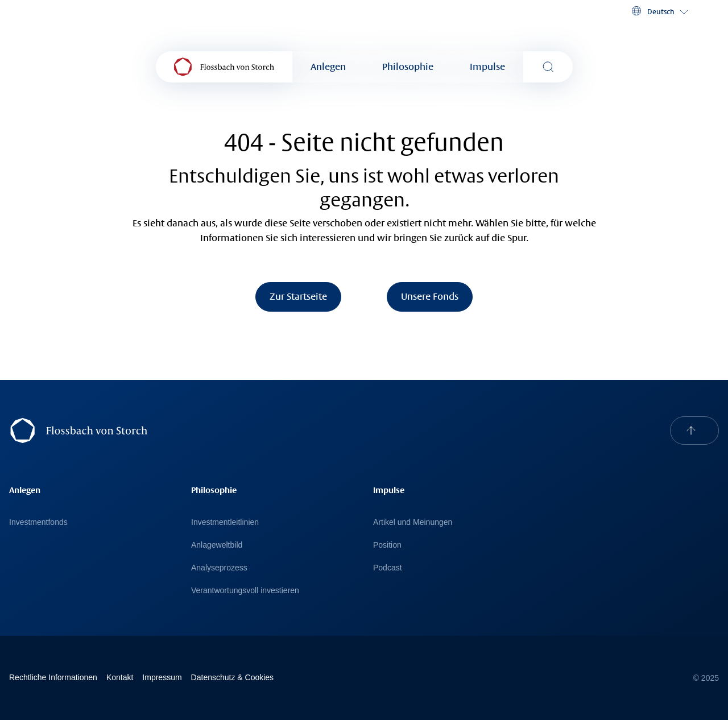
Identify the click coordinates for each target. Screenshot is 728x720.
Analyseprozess (219, 568)
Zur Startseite (298, 297)
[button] (659, 11)
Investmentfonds (38, 522)
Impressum (162, 677)
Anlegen (328, 67)
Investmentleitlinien (225, 522)
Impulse (487, 67)
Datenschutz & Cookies (233, 677)
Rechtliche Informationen (53, 677)
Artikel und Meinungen (413, 522)
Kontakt (120, 677)
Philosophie (408, 67)
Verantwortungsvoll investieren (245, 590)
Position (387, 545)
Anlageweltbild (217, 545)
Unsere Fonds (430, 297)
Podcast (388, 568)
